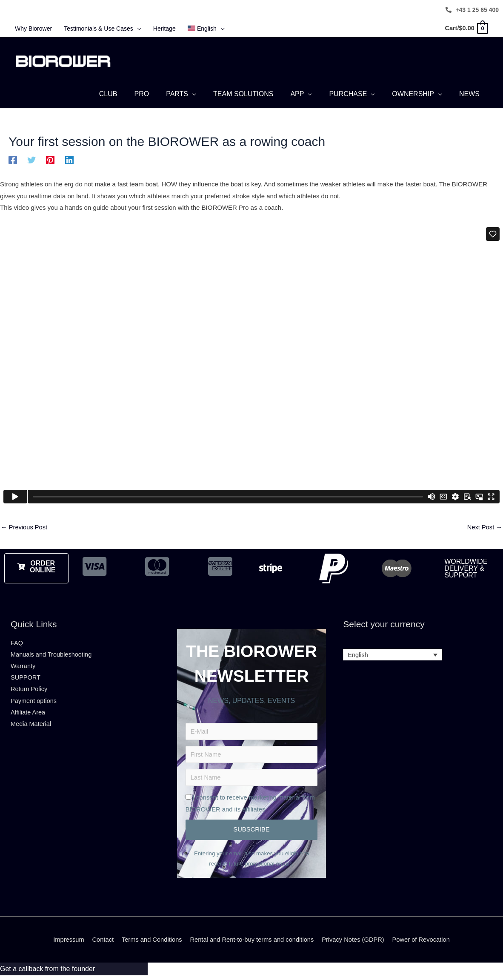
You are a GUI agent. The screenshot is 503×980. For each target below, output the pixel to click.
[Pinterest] (50, 162)
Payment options (34, 704)
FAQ (17, 645)
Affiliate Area (29, 716)
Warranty (23, 669)
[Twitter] (31, 162)
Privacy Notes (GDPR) (355, 944)
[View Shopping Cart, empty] (465, 28)
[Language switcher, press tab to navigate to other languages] (393, 657)
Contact (100, 944)
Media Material (31, 728)
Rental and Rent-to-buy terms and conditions (252, 944)
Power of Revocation (425, 944)
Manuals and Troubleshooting (53, 657)
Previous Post (25, 529)
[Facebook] (13, 162)
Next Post (484, 529)
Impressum (65, 944)
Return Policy (30, 693)
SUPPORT (26, 681)
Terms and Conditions (150, 944)
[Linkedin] (69, 162)
